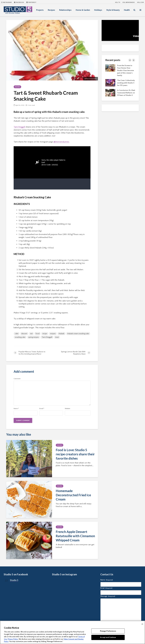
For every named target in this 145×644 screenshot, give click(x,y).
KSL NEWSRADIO (129, 2)
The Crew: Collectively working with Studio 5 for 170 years (126, 83)
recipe (45, 334)
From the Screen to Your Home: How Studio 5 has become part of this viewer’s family (125, 70)
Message (108, 596)
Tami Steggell (19, 127)
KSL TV (118, 2)
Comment (17, 379)
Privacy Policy (13, 639)
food (37, 334)
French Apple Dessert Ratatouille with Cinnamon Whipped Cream (75, 536)
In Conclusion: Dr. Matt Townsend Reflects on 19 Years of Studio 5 (126, 93)
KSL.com (140, 2)
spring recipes (34, 337)
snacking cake (20, 337)
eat (31, 334)
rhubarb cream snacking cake (78, 334)
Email (42, 409)
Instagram (6, 2)
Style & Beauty (113, 10)
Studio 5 (14, 580)
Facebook (19, 2)
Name (16, 409)
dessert (24, 334)
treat (57, 337)
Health (127, 10)
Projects (40, 10)
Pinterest (31, 2)
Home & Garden (83, 10)
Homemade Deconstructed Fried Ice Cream (73, 495)
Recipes (51, 10)
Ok (142, 624)
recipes (53, 334)
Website (67, 409)
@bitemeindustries (61, 142)
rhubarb (61, 334)
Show (29, 10)
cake (17, 334)
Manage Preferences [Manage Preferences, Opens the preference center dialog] (108, 631)
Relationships (65, 10)
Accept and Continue (108, 637)
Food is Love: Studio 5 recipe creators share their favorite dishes (75, 454)
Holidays (98, 10)
